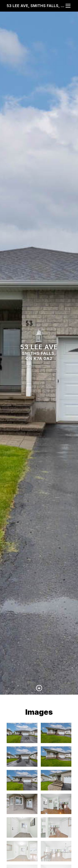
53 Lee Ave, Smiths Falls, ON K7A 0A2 (36, 6)
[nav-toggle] (68, 6)
